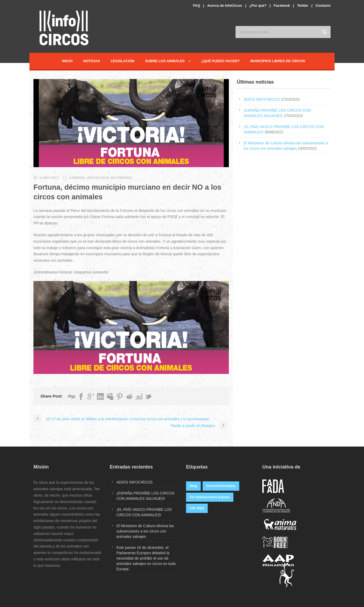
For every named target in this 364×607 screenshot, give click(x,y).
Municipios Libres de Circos (278, 61)
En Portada (122, 178)
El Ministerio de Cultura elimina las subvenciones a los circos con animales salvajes (145, 531)
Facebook (282, 5)
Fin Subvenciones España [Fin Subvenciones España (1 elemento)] (210, 497)
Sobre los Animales (165, 61)
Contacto (323, 5)
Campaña (77, 178)
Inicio (67, 61)
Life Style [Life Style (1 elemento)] (197, 508)
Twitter (303, 5)
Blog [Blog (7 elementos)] (193, 486)
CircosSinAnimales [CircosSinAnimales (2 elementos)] (221, 486)
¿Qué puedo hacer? (221, 61)
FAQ (197, 5)
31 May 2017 (49, 178)
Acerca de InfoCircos (225, 5)
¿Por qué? (258, 5)
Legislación (122, 61)
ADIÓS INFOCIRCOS (262, 99)
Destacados (98, 178)
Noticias (92, 61)
